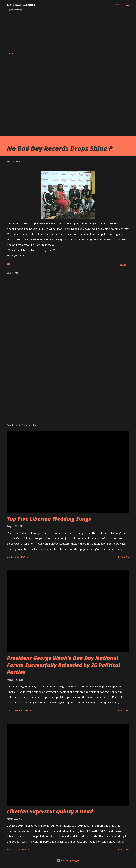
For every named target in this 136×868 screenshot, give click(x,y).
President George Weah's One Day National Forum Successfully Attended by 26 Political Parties (63, 665)
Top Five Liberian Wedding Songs (49, 519)
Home (11, 54)
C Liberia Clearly (21, 5)
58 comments (22, 849)
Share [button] (123, 265)
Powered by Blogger (68, 860)
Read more (124, 557)
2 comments (22, 557)
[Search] (116, 5)
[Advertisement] (68, 32)
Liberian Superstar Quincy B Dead (50, 811)
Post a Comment (24, 710)
